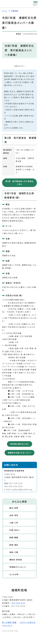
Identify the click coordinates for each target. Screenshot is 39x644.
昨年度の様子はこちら (20, 444)
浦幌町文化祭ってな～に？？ (20, 453)
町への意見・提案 (9, 622)
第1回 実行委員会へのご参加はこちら (19, 183)
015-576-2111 (19, 603)
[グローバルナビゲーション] (35, 4)
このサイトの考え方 (28, 622)
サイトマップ (7, 625)
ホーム (5, 11)
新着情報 (15, 11)
